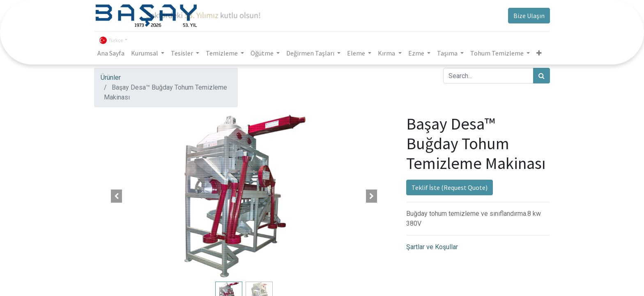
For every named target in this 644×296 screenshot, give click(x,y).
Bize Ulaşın (529, 16)
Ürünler (111, 77)
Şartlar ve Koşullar (432, 247)
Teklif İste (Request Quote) (450, 187)
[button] (117, 196)
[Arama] (542, 76)
